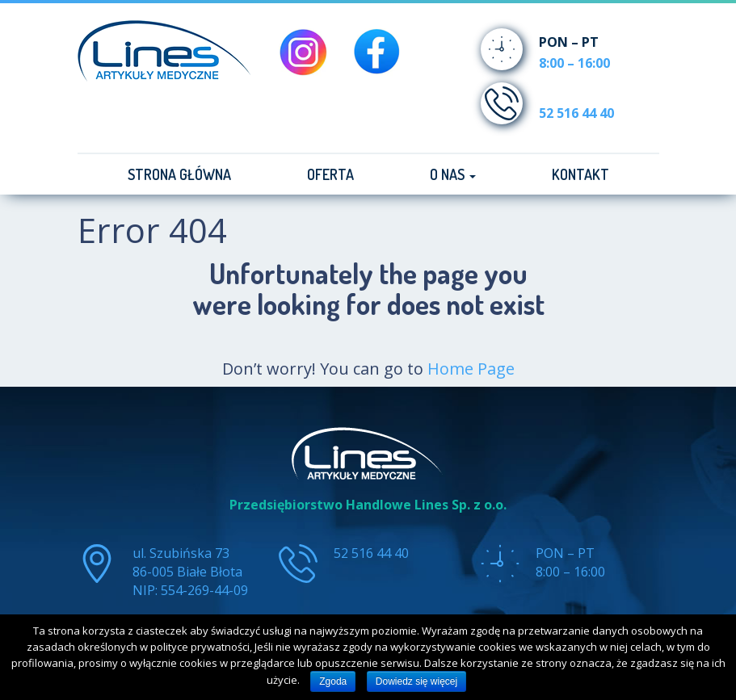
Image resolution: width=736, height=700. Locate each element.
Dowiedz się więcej (416, 681)
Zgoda (333, 681)
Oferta (330, 174)
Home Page (471, 369)
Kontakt (580, 174)
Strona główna (179, 174)
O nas (453, 174)
